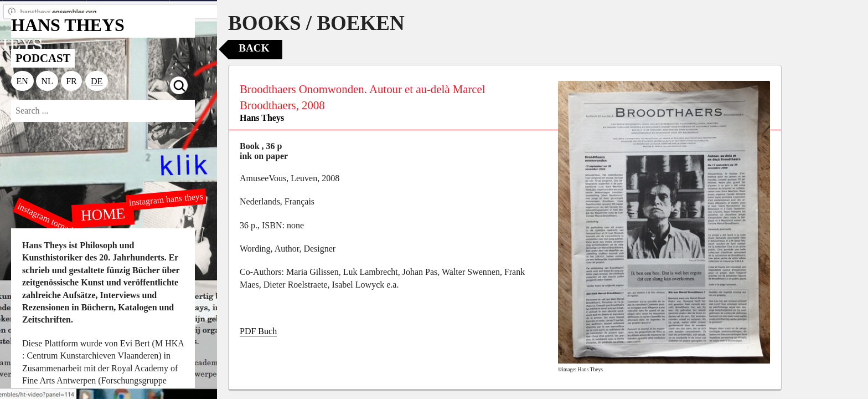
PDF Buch (258, 331)
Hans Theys (262, 118)
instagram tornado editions (61, 226)
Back (254, 48)
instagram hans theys (166, 199)
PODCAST (43, 58)
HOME (103, 214)
